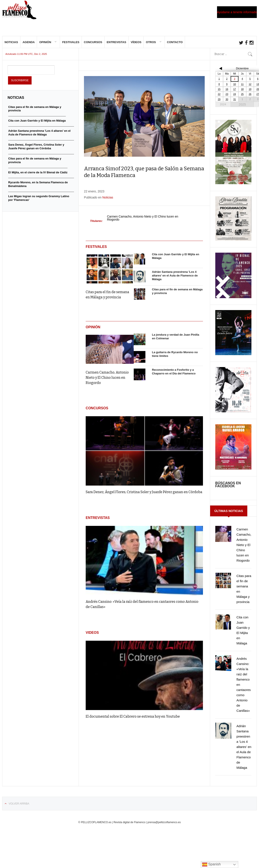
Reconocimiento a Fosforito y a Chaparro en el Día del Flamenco (174, 375)
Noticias (11, 45)
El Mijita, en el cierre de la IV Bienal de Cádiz (38, 176)
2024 (223, 108)
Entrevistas (116, 45)
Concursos (93, 45)
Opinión (45, 45)
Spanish (211, 865)
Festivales (71, 45)
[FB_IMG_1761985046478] (233, 472)
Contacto (175, 45)
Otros (151, 45)
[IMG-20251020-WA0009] (233, 186)
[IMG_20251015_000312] (233, 357)
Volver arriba (19, 807)
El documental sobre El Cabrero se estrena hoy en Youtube (133, 720)
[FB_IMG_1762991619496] (233, 414)
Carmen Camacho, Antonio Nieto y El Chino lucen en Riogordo (142, 221)
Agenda (29, 45)
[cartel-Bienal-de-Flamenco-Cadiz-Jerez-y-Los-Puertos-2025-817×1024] (233, 300)
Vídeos (136, 45)
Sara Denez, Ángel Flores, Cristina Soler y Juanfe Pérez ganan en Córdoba (144, 495)
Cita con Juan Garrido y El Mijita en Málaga (37, 124)
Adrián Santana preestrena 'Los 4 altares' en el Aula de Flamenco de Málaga (175, 279)
